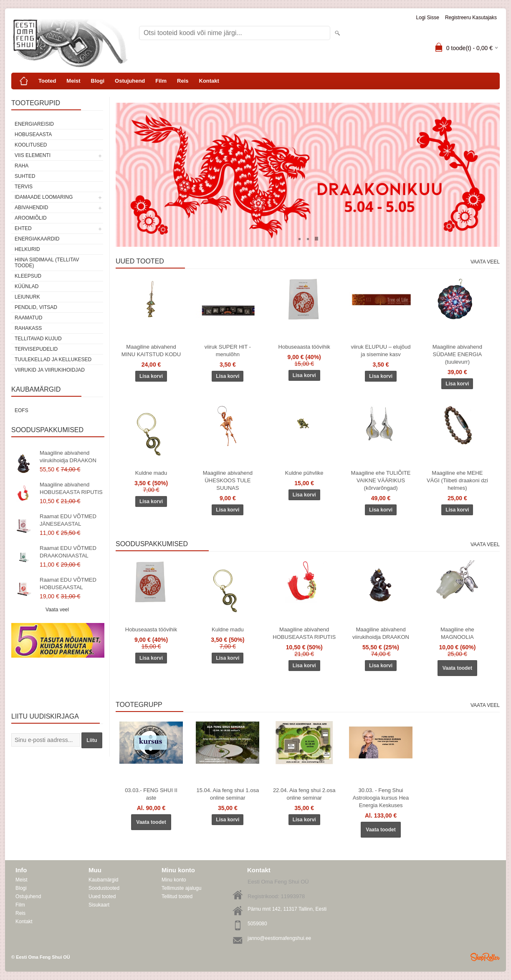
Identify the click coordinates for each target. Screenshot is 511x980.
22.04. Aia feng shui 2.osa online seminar (304, 794)
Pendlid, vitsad (36, 307)
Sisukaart (99, 905)
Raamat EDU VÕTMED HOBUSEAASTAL (68, 584)
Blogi (98, 81)
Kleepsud (28, 276)
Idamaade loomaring (44, 197)
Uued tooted (102, 896)
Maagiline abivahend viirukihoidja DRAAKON (68, 457)
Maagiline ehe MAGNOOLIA (457, 633)
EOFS (22, 410)
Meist (73, 81)
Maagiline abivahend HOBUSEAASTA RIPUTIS (71, 488)
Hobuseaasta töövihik (304, 347)
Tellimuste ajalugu (181, 888)
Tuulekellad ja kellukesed (53, 360)
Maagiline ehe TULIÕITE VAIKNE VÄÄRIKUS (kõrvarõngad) (381, 480)
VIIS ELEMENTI (33, 155)
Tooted (47, 81)
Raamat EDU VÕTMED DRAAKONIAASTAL (68, 552)
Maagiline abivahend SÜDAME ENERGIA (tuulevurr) (457, 354)
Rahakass (28, 328)
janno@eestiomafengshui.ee (279, 938)
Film (161, 81)
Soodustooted (104, 888)
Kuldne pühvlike (304, 473)
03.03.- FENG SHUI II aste (151, 794)
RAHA (22, 166)
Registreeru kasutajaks (471, 18)
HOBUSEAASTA (33, 134)
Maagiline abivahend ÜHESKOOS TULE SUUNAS (228, 480)
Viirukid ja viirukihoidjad (50, 370)
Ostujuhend (130, 81)
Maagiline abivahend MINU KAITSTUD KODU (151, 351)
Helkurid (27, 249)
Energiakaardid (37, 239)
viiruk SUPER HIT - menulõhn (228, 351)
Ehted (23, 228)
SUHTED (25, 176)
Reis (183, 81)
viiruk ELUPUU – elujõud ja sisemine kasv (381, 351)
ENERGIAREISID (34, 124)
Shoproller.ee (485, 957)
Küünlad (27, 286)
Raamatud (28, 318)
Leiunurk (27, 297)
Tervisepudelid (36, 349)
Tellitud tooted (177, 896)
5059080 (257, 924)
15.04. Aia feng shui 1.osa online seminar (228, 794)
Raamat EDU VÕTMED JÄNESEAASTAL (68, 520)
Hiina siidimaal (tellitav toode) (47, 263)
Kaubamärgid (103, 880)
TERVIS (24, 187)
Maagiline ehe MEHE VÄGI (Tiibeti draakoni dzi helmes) (457, 480)
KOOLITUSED (31, 145)
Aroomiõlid (31, 218)
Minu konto (174, 880)
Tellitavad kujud (38, 339)
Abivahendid (31, 208)
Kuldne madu (151, 473)
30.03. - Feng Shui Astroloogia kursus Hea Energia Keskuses (381, 798)
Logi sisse (428, 18)
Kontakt (209, 81)
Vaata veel (57, 610)
